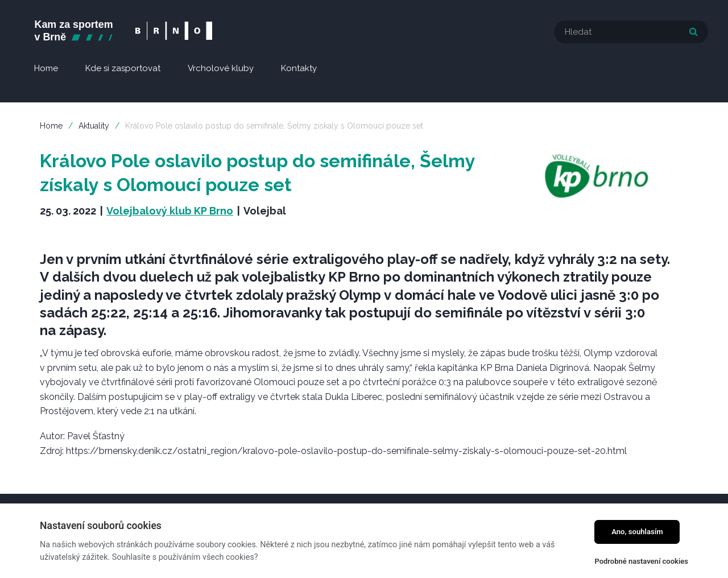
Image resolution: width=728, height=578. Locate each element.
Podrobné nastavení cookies (641, 561)
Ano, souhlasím (637, 532)
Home (51, 126)
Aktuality (94, 126)
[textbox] (631, 32)
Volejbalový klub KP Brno (170, 211)
